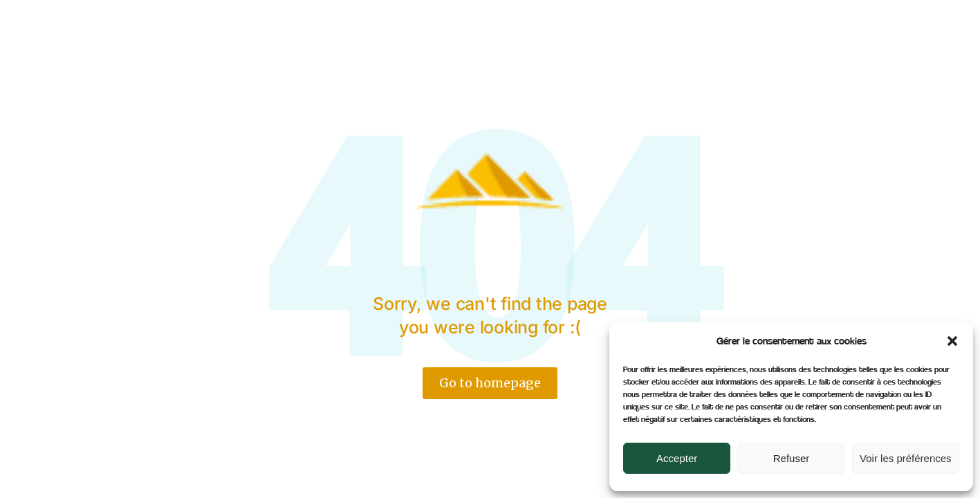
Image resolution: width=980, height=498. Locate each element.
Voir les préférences (906, 458)
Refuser (792, 458)
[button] (952, 341)
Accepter (677, 458)
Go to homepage (490, 383)
